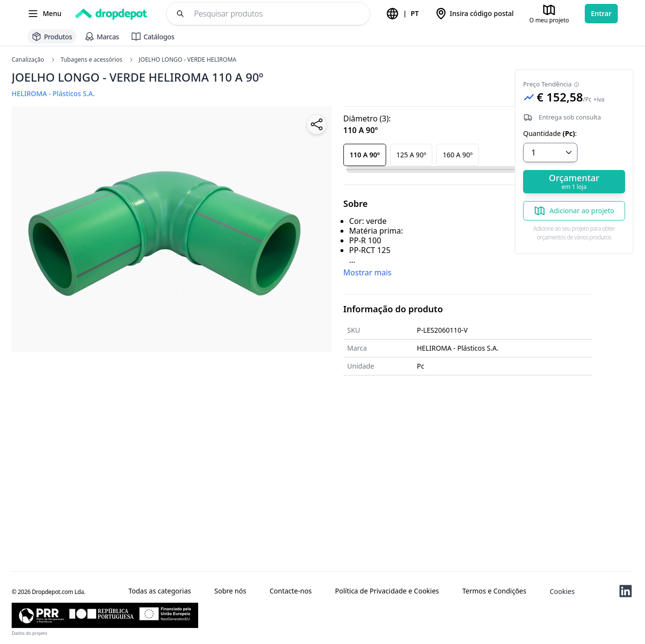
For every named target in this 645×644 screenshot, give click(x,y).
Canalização (28, 60)
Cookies (562, 591)
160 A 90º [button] (458, 155)
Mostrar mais (367, 272)
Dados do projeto (29, 633)
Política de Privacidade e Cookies (387, 591)
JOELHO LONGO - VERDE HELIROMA (182, 60)
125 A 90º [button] (411, 155)
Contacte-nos (291, 591)
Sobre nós (230, 591)
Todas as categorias (160, 591)
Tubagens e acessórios (86, 60)
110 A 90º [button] (365, 155)
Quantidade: (550, 134)
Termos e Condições (494, 591)
